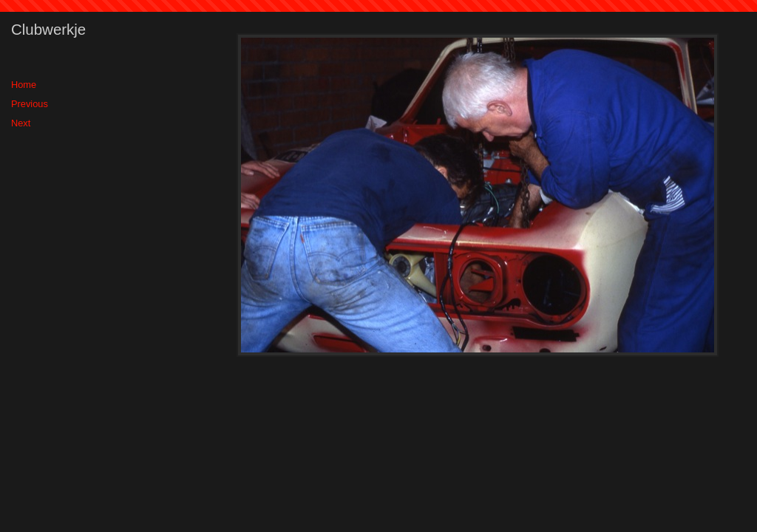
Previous (30, 104)
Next (21, 123)
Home (24, 85)
